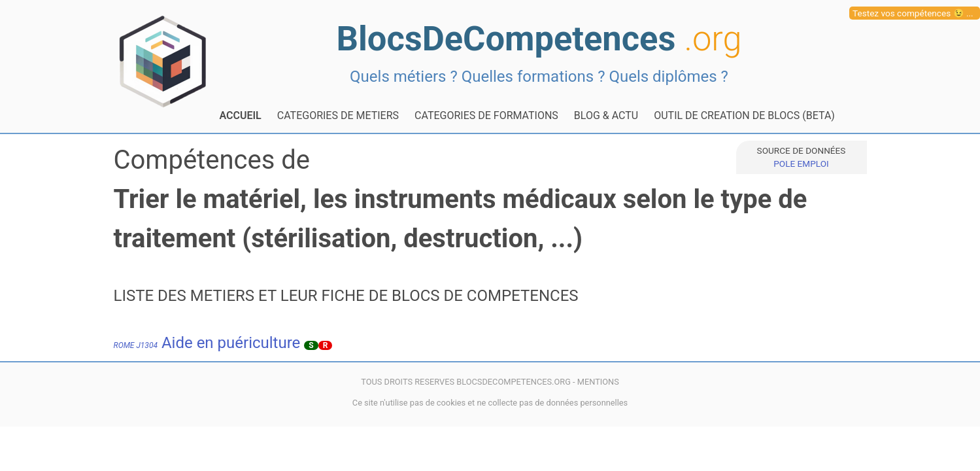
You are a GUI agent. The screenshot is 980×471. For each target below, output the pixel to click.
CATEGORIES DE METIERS (338, 115)
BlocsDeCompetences (539, 39)
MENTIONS (598, 382)
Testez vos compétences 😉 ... (913, 13)
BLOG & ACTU (606, 115)
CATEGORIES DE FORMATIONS (486, 115)
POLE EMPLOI (801, 164)
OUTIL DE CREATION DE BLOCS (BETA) (744, 115)
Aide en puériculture (207, 343)
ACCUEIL (241, 115)
